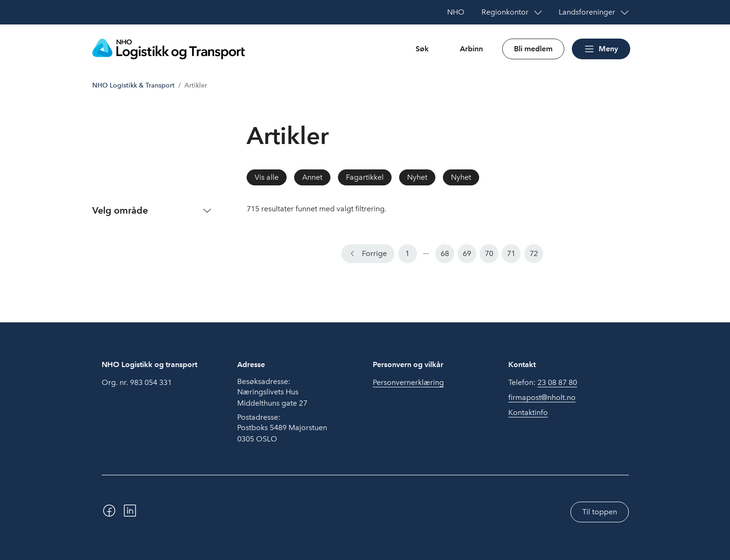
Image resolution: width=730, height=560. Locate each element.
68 (445, 253)
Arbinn (471, 49)
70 (489, 253)
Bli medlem (533, 49)
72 (534, 253)
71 (511, 253)
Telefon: (543, 383)
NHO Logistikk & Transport (133, 85)
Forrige (374, 253)
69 (467, 253)
